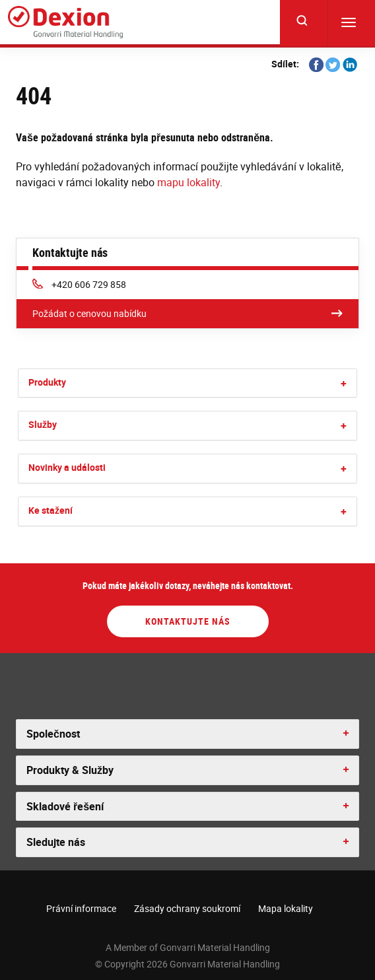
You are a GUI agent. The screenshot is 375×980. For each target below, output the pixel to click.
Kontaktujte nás (188, 621)
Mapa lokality (286, 908)
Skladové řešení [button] (65, 806)
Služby (43, 424)
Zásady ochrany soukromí (187, 908)
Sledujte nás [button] (56, 842)
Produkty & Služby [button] (70, 770)
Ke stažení (51, 510)
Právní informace (81, 908)
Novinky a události (67, 467)
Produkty (47, 382)
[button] (344, 383)
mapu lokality (188, 182)
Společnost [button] (53, 734)
